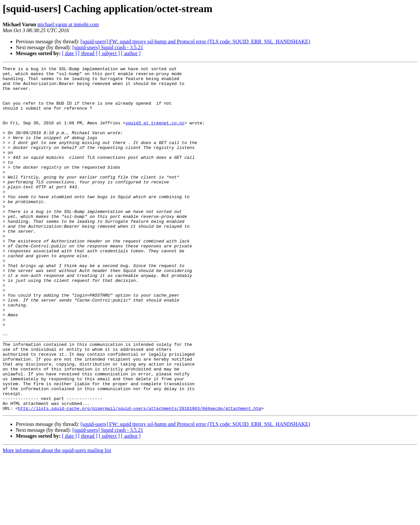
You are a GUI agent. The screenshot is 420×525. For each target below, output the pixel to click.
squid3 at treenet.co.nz (155, 135)
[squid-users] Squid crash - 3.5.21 (108, 47)
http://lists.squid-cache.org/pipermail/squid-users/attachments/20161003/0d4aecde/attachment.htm (140, 477)
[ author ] (131, 53)
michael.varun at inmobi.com (68, 24)
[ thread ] (88, 53)
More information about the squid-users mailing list (57, 519)
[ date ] (69, 53)
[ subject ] (109, 53)
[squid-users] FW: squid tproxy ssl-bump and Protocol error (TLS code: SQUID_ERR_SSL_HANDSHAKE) (195, 42)
